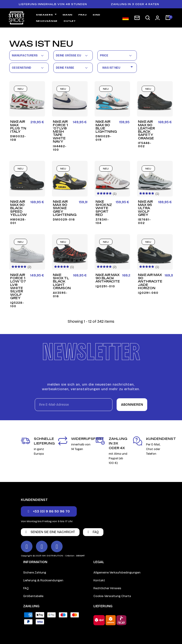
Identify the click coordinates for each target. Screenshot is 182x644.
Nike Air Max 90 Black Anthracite (108, 278)
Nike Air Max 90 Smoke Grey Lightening (65, 208)
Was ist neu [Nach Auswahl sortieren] (118, 67)
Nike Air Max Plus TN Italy (18, 127)
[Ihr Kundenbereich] (157, 18)
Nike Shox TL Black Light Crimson (62, 281)
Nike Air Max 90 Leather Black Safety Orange (146, 130)
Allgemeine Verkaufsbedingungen (117, 573)
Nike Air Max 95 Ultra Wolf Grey (145, 208)
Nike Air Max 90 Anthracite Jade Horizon (150, 281)
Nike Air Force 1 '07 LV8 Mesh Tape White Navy (60, 132)
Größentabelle (33, 596)
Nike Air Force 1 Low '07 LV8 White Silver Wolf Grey (18, 286)
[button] (148, 18)
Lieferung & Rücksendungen (43, 580)
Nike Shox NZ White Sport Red (104, 208)
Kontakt (99, 580)
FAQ (26, 588)
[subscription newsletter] (137, 18)
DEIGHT (80, 556)
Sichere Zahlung (35, 573)
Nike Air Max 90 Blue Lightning (106, 127)
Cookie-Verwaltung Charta (112, 596)
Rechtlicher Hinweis (107, 588)
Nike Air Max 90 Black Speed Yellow (18, 208)
